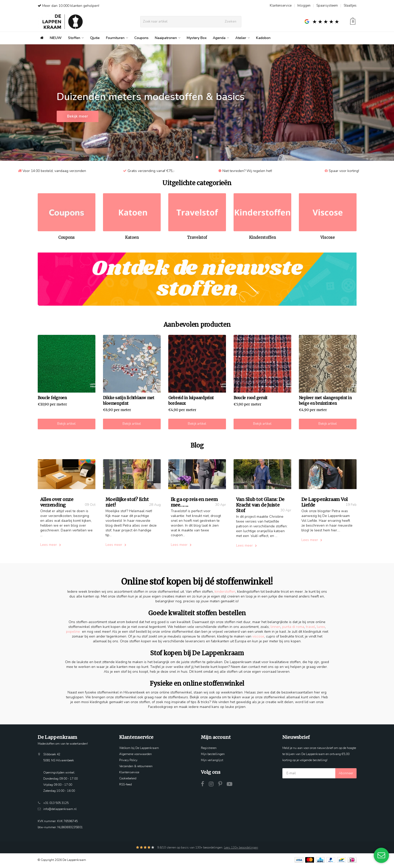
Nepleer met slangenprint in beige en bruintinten (325, 401)
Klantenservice (281, 6)
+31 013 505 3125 (56, 804)
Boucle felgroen (52, 398)
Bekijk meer (78, 118)
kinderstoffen (225, 593)
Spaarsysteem (327, 6)
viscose (258, 638)
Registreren (209, 749)
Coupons (141, 38)
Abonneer (346, 775)
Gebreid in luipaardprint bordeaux (191, 401)
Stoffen (76, 38)
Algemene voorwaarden (136, 756)
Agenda (221, 38)
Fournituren (117, 38)
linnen (275, 628)
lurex (321, 628)
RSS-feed (126, 786)
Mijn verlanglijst (212, 762)
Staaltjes (350, 6)
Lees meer (51, 546)
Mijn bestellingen (213, 756)
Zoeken (231, 22)
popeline (73, 633)
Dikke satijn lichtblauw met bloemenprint (129, 401)
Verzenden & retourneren (136, 768)
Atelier (243, 38)
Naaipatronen (168, 38)
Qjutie (95, 38)
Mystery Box (197, 38)
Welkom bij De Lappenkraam (139, 749)
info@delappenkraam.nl (60, 811)
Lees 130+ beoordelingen (241, 849)
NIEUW (56, 38)
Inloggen (304, 6)
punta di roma (293, 628)
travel (310, 628)
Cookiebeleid (128, 780)
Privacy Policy (128, 762)
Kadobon (263, 38)
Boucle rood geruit (251, 398)
